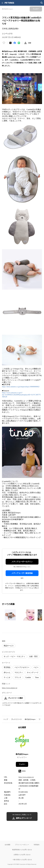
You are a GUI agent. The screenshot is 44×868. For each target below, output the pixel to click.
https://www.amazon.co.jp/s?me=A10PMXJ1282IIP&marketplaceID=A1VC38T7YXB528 (21, 395)
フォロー (22, 764)
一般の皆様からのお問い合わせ (22, 860)
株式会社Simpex (30, 719)
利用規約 (37, 845)
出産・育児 (33, 657)
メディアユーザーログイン (22, 562)
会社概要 (8, 845)
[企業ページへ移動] (22, 742)
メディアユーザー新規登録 (22, 573)
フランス (18, 677)
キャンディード (33, 672)
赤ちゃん (7, 672)
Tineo (37, 677)
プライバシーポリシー (22, 845)
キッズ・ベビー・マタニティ (14, 657)
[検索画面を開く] (42, 3)
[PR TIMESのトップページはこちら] (9, 3)
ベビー (36, 667)
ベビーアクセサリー (22, 667)
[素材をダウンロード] (25, 43)
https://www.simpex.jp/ (10, 688)
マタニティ (19, 672)
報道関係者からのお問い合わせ (22, 850)
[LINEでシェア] (19, 43)
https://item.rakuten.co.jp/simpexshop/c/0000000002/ (21, 387)
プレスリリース (16, 719)
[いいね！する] (4, 43)
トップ (6, 719)
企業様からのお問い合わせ (22, 855)
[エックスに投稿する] (10, 43)
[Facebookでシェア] (15, 43)
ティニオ (7, 677)
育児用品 (7, 667)
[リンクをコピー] (30, 43)
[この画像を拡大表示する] (10, 615)
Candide (28, 677)
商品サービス (9, 646)
